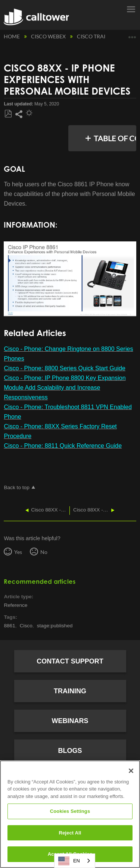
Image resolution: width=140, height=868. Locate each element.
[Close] (131, 771)
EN (69, 861)
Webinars (70, 721)
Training (70, 691)
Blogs (70, 751)
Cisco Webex (49, 36)
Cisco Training (98, 36)
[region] (70, 814)
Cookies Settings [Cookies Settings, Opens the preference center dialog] (70, 811)
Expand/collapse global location (132, 34)
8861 (9, 626)
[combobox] (75, 861)
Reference (15, 605)
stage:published (55, 626)
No (44, 552)
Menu (131, 9)
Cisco (26, 626)
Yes (18, 552)
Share (19, 114)
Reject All (70, 833)
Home (12, 36)
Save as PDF (8, 114)
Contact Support (70, 661)
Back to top (16, 487)
